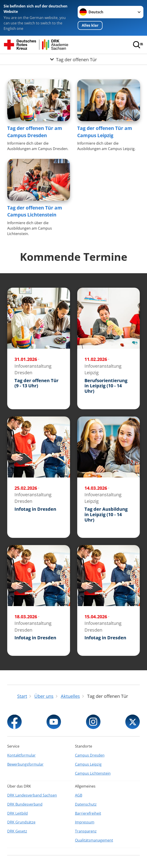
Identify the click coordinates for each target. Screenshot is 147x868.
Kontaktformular (21, 755)
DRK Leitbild (17, 813)
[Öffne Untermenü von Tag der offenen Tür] (73, 59)
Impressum (85, 822)
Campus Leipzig (88, 764)
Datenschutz (86, 804)
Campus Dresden (90, 755)
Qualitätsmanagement (94, 840)
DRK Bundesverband (25, 804)
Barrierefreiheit (88, 813)
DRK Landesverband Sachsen (32, 795)
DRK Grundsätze (21, 822)
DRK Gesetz (17, 831)
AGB (79, 795)
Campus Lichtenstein (93, 773)
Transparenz (86, 831)
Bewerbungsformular (25, 764)
